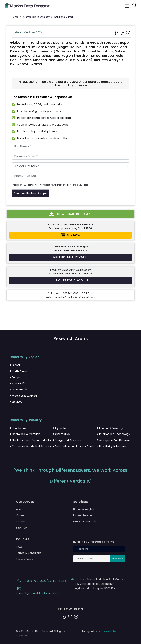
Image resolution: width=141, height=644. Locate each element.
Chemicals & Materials (25, 434)
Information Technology (114, 434)
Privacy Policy (25, 559)
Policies (23, 539)
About (20, 509)
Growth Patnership (85, 521)
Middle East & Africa (23, 396)
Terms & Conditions (29, 553)
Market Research (84, 515)
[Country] (70, 166)
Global (15, 365)
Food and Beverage (110, 428)
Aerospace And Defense (114, 440)
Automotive (61, 434)
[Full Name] (70, 146)
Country (16, 402)
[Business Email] (70, 156)
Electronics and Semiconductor (31, 440)
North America (20, 371)
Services (81, 502)
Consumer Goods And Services (30, 446)
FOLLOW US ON (70, 609)
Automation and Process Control (74, 446)
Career (20, 515)
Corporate (25, 502)
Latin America (20, 390)
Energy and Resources (68, 440)
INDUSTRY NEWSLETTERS (94, 542)
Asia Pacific (18, 383)
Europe (15, 377)
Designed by (99, 631)
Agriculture (61, 428)
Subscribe (117, 559)
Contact (21, 521)
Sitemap (21, 528)
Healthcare (18, 428)
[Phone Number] (70, 176)
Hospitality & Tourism (112, 446)
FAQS (19, 547)
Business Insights (84, 509)
